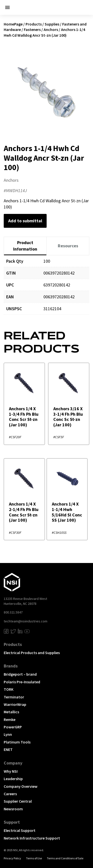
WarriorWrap (15, 704)
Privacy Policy (12, 858)
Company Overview (21, 786)
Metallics (11, 712)
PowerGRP (13, 727)
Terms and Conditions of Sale (65, 858)
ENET (8, 749)
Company (13, 763)
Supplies (52, 24)
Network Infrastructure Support (32, 838)
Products (34, 24)
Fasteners (32, 29)
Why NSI (11, 771)
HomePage (13, 24)
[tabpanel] (46, 289)
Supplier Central (18, 801)
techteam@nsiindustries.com (26, 621)
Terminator (14, 697)
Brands (11, 666)
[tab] (25, 246)
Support (12, 822)
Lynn (8, 734)
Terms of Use (34, 858)
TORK (9, 689)
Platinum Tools (17, 742)
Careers (10, 794)
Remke (10, 719)
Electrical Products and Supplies (32, 653)
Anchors (51, 29)
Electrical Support (20, 830)
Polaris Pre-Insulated (22, 682)
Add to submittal (25, 221)
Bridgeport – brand (20, 674)
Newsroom (13, 809)
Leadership (13, 779)
